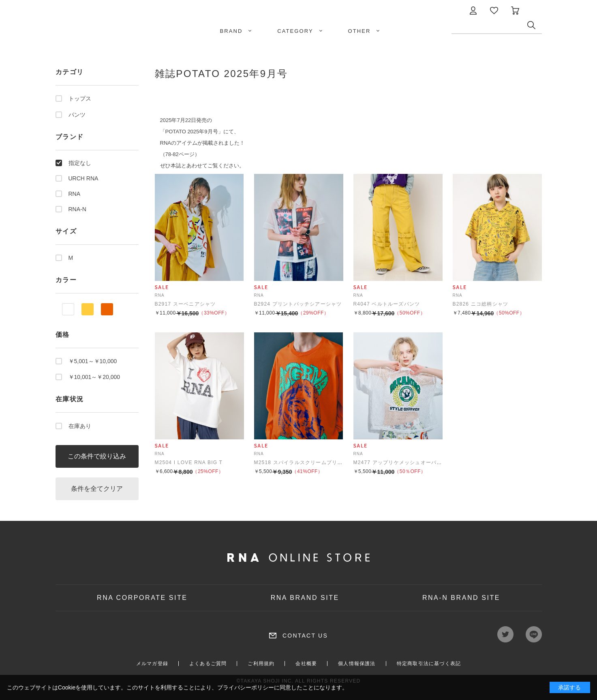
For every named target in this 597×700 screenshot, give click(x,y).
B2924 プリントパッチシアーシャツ (298, 304)
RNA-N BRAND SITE (461, 598)
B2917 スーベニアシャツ (185, 304)
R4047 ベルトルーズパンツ (387, 304)
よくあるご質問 (208, 664)
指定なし (80, 163)
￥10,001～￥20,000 (94, 377)
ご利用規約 (261, 664)
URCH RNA (83, 178)
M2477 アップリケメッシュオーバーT (399, 462)
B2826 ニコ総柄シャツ (481, 304)
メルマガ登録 (152, 664)
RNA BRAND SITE (305, 598)
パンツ (77, 115)
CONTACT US (305, 636)
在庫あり (80, 426)
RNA (75, 194)
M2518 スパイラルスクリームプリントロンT (308, 462)
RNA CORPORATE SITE (142, 598)
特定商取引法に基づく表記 (429, 664)
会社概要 (306, 664)
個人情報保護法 (357, 664)
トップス (80, 98)
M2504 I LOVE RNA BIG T (189, 462)
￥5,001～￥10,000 (93, 361)
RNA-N (77, 209)
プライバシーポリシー (246, 687)
